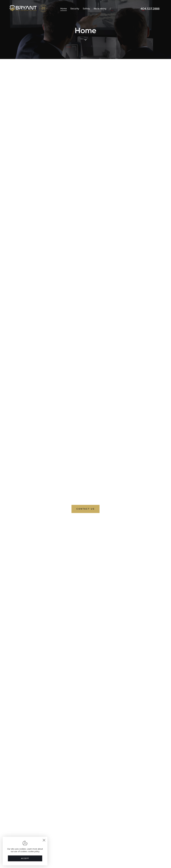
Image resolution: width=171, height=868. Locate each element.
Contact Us (85, 509)
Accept (25, 858)
